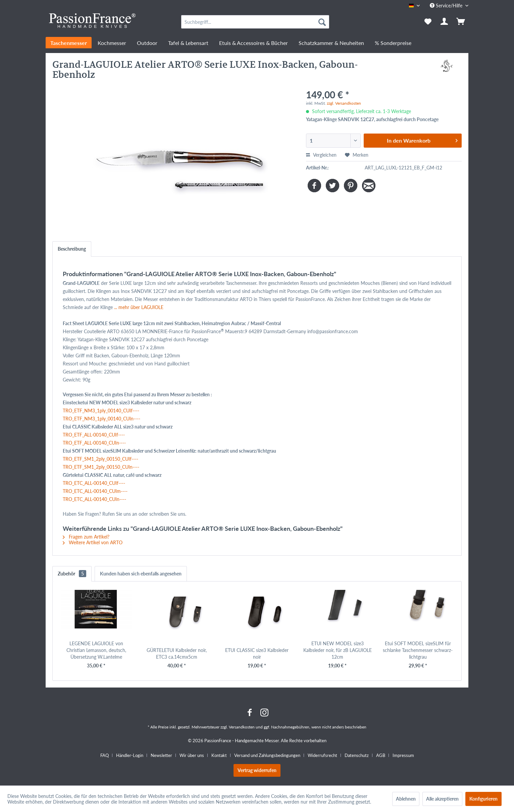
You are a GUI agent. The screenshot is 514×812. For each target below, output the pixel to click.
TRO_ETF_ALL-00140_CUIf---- (94, 435)
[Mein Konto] (445, 22)
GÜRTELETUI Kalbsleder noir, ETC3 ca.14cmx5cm (177, 653)
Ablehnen (406, 799)
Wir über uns (192, 755)
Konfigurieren (483, 799)
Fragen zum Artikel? (86, 537)
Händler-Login (130, 755)
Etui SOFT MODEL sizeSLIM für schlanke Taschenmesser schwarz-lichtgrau (418, 650)
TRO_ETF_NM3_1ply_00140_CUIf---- (101, 411)
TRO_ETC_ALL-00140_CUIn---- (94, 499)
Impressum (403, 755)
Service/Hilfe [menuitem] (447, 6)
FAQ (105, 755)
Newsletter (161, 755)
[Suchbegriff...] (255, 22)
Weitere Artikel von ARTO (93, 542)
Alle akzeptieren (442, 799)
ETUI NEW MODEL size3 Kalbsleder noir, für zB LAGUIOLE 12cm (338, 650)
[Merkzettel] (428, 22)
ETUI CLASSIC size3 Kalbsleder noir (257, 653)
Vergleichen (321, 155)
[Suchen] (322, 22)
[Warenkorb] (461, 22)
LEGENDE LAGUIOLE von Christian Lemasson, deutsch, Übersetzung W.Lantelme (96, 650)
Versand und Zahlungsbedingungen (267, 755)
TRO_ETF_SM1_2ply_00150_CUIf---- (100, 459)
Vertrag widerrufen (257, 770)
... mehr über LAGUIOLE (139, 307)
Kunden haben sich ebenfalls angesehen (141, 574)
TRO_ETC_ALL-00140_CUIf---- (94, 483)
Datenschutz (357, 755)
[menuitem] (255, 22)
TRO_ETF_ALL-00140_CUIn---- (94, 443)
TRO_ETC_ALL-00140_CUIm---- (95, 491)
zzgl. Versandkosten (344, 103)
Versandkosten (242, 727)
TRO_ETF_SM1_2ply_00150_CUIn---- (101, 467)
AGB (381, 755)
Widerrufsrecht (322, 755)
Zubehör (72, 574)
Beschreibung (72, 249)
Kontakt (219, 755)
